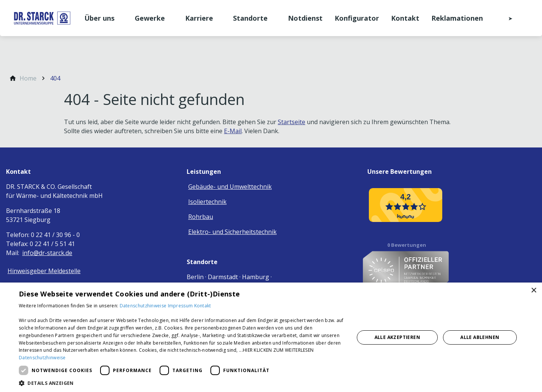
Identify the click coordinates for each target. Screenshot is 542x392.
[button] (182, 383)
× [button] (534, 291)
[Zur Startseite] (42, 18)
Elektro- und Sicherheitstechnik (232, 232)
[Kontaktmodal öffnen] (505, 18)
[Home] (28, 78)
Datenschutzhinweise (144, 306)
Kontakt (203, 306)
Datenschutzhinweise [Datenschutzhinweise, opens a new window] (42, 358)
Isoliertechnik (207, 202)
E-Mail (233, 131)
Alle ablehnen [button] (480, 337)
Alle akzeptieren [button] (397, 337)
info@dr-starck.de (47, 253)
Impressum (181, 306)
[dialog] (271, 337)
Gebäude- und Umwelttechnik (230, 187)
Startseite (292, 122)
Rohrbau (201, 217)
